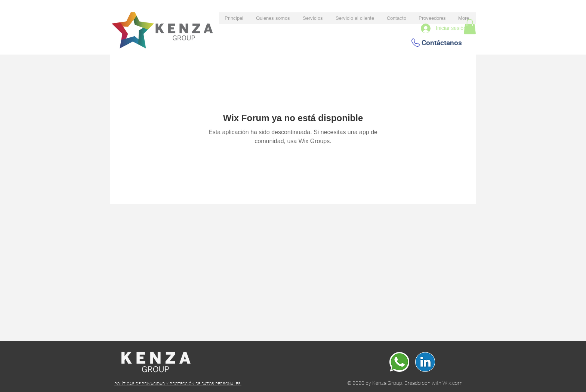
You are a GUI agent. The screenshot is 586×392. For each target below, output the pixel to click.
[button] (470, 27)
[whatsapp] (399, 362)
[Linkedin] (425, 362)
